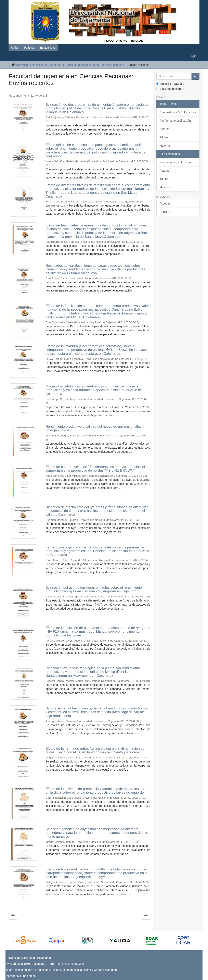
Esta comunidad (169, 89)
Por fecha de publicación (175, 121)
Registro (165, 212)
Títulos (164, 137)
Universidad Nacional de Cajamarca (39, 65)
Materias (165, 146)
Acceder (165, 203)
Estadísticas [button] (48, 48)
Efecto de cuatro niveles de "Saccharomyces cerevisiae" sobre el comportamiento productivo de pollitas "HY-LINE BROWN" (95, 469)
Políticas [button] (29, 48)
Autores (165, 129)
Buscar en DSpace (170, 84)
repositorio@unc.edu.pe (21, 976)
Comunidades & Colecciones (178, 112)
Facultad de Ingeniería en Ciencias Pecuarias (95, 65)
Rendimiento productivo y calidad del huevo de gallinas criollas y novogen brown (95, 429)
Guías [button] (15, 48)
